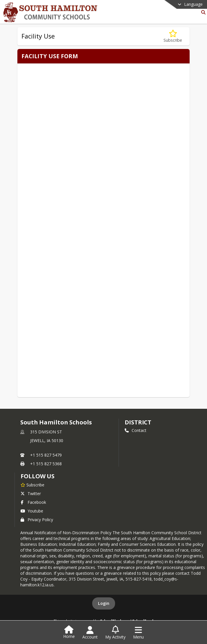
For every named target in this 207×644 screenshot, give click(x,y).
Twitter (31, 494)
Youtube (32, 511)
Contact (136, 430)
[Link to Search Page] (202, 12)
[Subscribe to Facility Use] (173, 36)
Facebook (33, 502)
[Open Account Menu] (90, 633)
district (138, 422)
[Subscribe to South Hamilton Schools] (32, 485)
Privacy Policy (37, 520)
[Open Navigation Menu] (138, 633)
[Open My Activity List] (115, 633)
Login (104, 603)
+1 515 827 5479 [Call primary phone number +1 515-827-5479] (46, 455)
